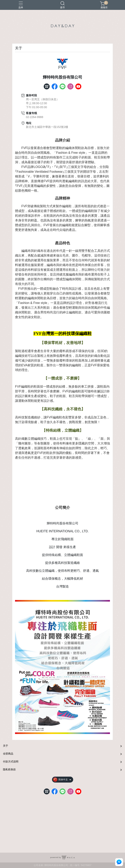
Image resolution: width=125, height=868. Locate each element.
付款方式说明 (11, 762)
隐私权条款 (9, 769)
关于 (6, 746)
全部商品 (8, 754)
